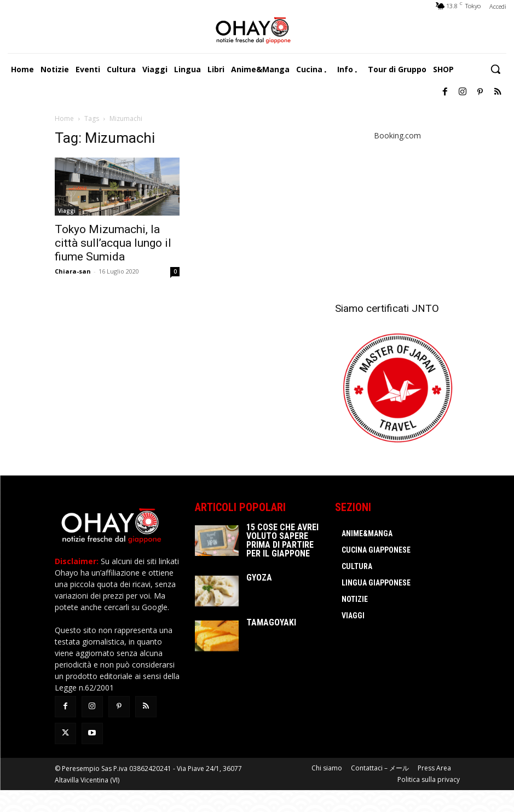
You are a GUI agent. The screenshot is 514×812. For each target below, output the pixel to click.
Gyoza (259, 578)
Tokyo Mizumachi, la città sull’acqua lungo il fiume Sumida (113, 243)
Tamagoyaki (271, 622)
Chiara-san (73, 271)
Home (64, 118)
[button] (495, 69)
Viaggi (67, 211)
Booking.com (397, 135)
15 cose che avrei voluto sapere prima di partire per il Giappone (282, 540)
